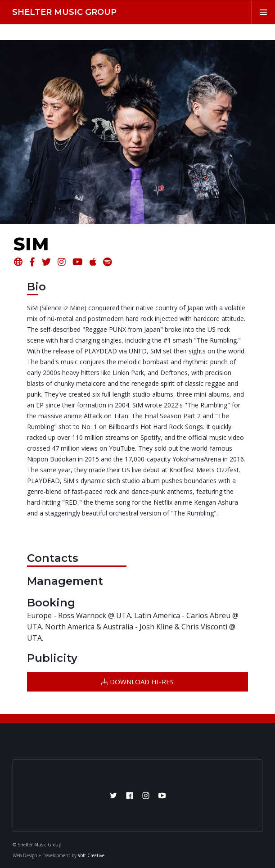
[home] (62, 12)
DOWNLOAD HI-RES (137, 682)
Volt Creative (91, 855)
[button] (263, 12)
